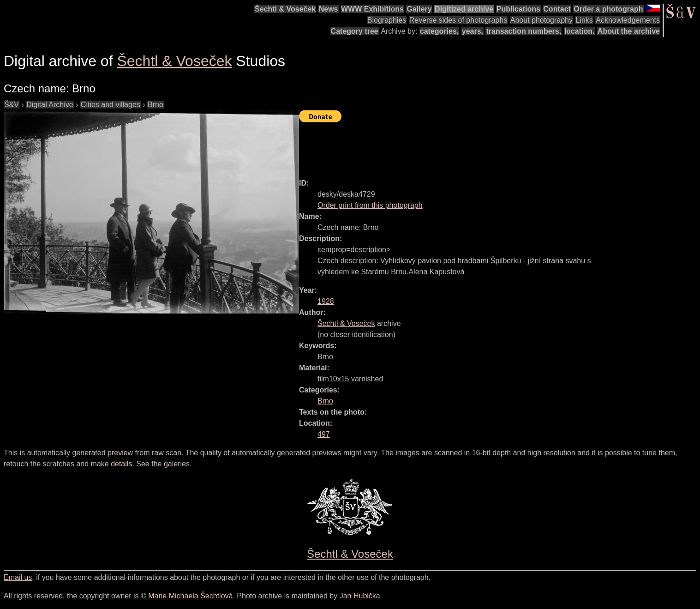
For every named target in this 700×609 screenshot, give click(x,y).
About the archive (629, 31)
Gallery (419, 9)
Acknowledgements (628, 20)
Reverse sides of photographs (458, 20)
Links (584, 20)
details (121, 464)
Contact (557, 9)
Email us (18, 577)
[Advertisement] (467, 146)
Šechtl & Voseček (285, 9)
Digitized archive (464, 9)
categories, (439, 31)
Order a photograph (608, 9)
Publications (518, 9)
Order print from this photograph (370, 205)
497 (324, 434)
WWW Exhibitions (372, 9)
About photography (541, 20)
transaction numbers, (524, 31)
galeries (177, 464)
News (329, 9)
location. (580, 31)
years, (473, 31)
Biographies (387, 20)
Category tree (355, 31)
